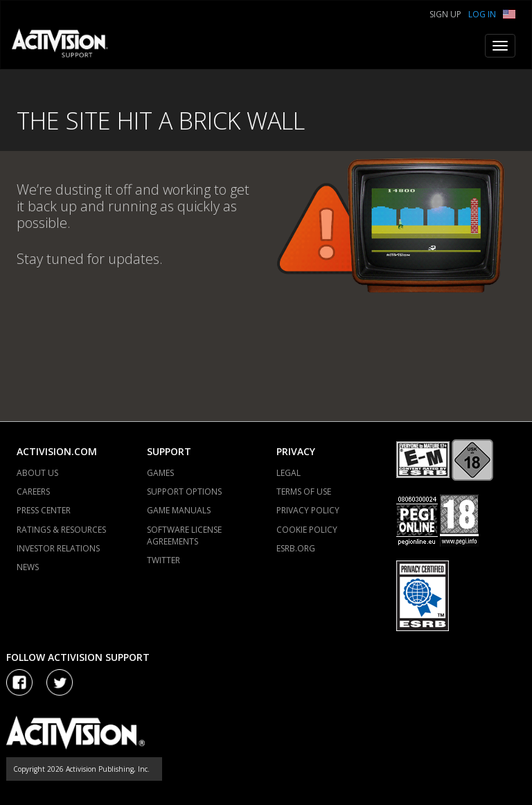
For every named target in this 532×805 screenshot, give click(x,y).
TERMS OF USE (304, 492)
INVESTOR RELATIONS (58, 548)
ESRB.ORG (296, 548)
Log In (482, 14)
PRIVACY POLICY (308, 510)
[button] (509, 13)
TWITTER (163, 560)
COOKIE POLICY (307, 530)
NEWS (28, 567)
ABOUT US (37, 473)
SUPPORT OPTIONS (184, 492)
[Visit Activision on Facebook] (19, 682)
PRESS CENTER (44, 510)
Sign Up (445, 14)
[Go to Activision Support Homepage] (67, 46)
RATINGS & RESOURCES (61, 530)
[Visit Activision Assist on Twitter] (60, 682)
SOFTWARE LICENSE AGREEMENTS (184, 536)
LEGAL (289, 473)
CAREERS (33, 492)
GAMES (160, 473)
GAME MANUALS (179, 510)
